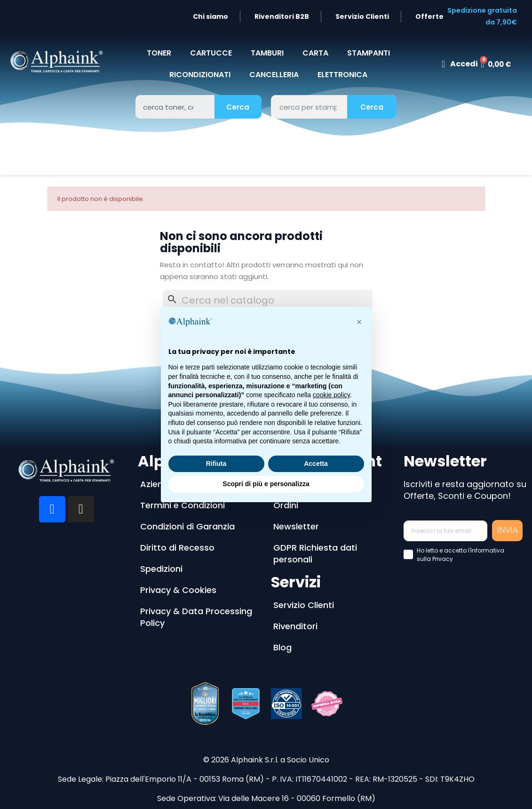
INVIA (507, 530)
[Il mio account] (460, 64)
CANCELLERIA (274, 75)
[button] (359, 322)
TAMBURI (267, 53)
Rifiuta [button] (216, 464)
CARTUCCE (211, 53)
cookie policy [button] (331, 395)
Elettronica (342, 75)
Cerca (238, 107)
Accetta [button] (316, 464)
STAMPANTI (369, 53)
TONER (159, 53)
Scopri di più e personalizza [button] (266, 484)
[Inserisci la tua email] (445, 531)
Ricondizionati (200, 75)
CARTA (315, 53)
